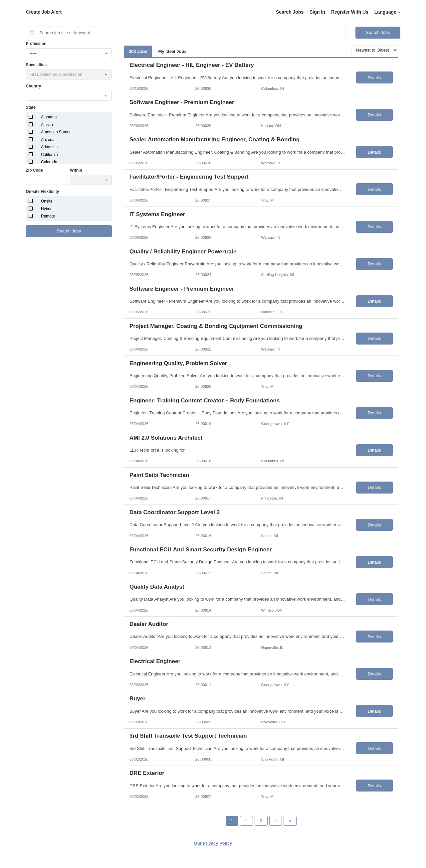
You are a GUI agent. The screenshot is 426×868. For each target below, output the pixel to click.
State (31, 107)
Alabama (49, 117)
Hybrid (47, 209)
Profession (36, 44)
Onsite (47, 201)
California (49, 155)
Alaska (47, 125)
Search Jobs (290, 12)
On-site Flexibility (43, 192)
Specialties (36, 65)
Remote (48, 216)
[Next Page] (290, 821)
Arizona (48, 140)
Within (76, 170)
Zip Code (34, 170)
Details (374, 78)
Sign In (317, 12)
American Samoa (56, 132)
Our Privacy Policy (213, 843)
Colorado (49, 162)
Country (34, 86)
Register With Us (350, 12)
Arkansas (49, 147)
